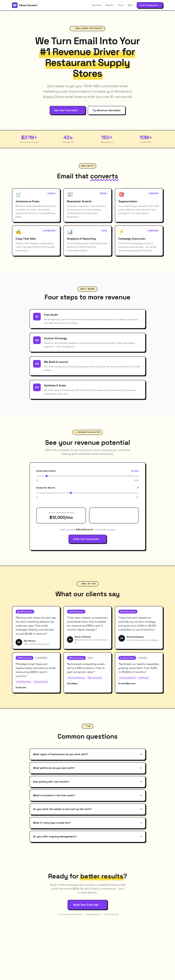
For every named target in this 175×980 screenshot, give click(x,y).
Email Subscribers (46, 471)
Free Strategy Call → (150, 5)
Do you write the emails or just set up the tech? (87, 809)
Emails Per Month (46, 488)
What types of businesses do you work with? (87, 754)
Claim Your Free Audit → (87, 539)
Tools (121, 5)
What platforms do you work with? (87, 768)
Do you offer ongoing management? (87, 836)
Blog (130, 5)
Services (96, 5)
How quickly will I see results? (87, 782)
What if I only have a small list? (87, 823)
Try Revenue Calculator (107, 110)
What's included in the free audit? (87, 795)
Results (109, 5)
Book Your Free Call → (87, 905)
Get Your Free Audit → (68, 110)
